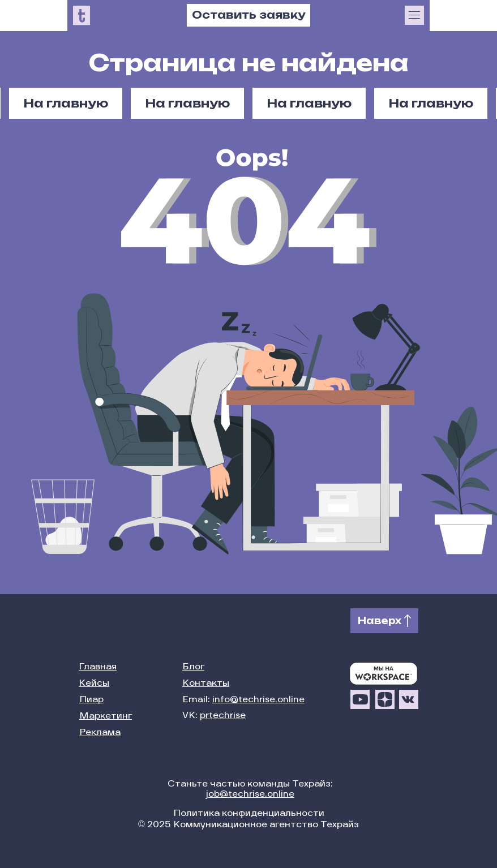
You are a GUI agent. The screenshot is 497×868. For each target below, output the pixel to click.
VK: (214, 716)
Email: (243, 700)
